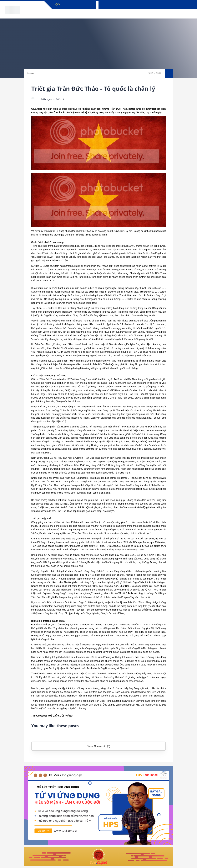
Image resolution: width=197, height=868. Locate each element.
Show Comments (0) (98, 746)
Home (31, 73)
